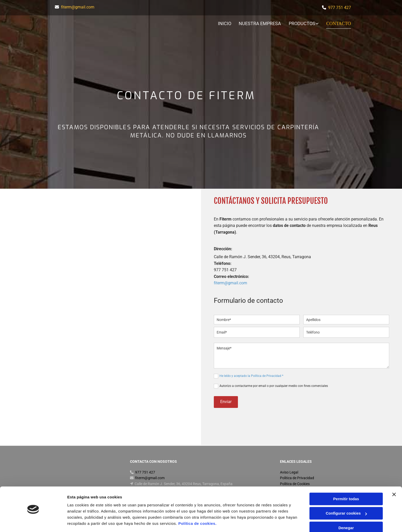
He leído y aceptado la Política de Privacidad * (251, 376)
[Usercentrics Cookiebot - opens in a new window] (33, 522)
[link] (300, 24)
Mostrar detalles (82, 522)
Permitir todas (346, 483)
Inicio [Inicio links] (225, 23)
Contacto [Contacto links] (339, 23)
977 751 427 (340, 8)
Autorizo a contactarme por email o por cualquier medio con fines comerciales (274, 386)
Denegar (346, 512)
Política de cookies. (197, 508)
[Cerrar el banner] (394, 479)
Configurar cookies (346, 498)
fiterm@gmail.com (78, 7)
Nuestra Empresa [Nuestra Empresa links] (260, 23)
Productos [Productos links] (303, 23)
